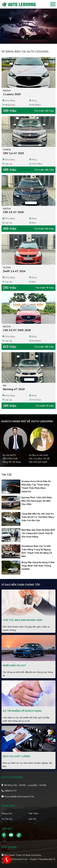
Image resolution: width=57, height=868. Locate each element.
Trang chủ (7, 813)
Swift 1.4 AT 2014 (14, 271)
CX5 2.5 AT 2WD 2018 (17, 330)
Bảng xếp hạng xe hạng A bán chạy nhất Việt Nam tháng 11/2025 (38, 566)
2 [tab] (30, 39)
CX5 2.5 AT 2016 (13, 212)
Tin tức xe (7, 819)
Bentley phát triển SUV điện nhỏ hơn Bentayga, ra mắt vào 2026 (37, 501)
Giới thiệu (33, 813)
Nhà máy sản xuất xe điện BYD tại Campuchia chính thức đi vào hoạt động (38, 533)
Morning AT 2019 (14, 389)
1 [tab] (27, 39)
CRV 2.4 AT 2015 (13, 153)
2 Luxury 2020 (12, 94)
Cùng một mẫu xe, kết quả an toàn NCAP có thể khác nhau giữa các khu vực (38, 517)
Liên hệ (32, 819)
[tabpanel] (28, 26)
